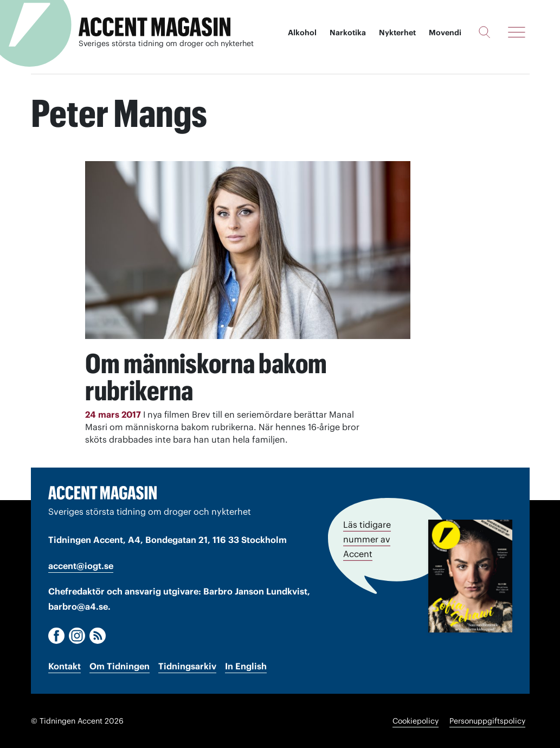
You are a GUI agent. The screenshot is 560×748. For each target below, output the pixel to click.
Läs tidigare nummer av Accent (367, 539)
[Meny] (517, 32)
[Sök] (484, 32)
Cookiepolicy (416, 721)
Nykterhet (397, 33)
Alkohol (302, 33)
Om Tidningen (120, 666)
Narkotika (348, 33)
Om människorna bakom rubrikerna (206, 377)
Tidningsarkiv (187, 666)
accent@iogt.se (81, 566)
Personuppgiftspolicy (487, 721)
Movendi (445, 33)
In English (246, 666)
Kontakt (65, 666)
